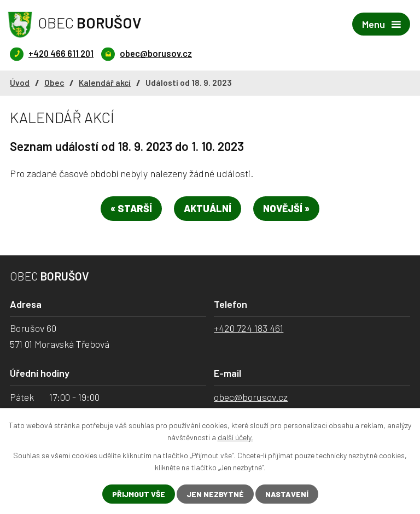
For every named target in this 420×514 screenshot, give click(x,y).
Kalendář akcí (105, 83)
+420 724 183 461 (249, 328)
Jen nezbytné (215, 494)
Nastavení (287, 494)
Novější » (286, 208)
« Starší (131, 208)
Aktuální (208, 208)
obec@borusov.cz (251, 397)
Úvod (20, 83)
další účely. (235, 437)
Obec (54, 83)
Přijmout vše (139, 494)
